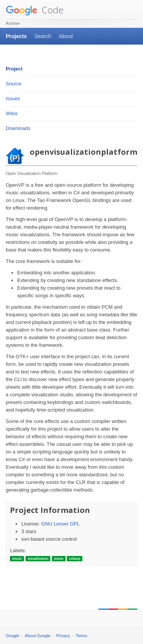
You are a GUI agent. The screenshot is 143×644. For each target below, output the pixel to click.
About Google (38, 636)
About (66, 36)
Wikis (12, 113)
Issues (13, 99)
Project (14, 69)
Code (35, 10)
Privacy (63, 636)
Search (43, 36)
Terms (82, 636)
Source (14, 84)
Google (12, 636)
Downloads (18, 128)
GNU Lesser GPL (60, 524)
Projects (16, 36)
